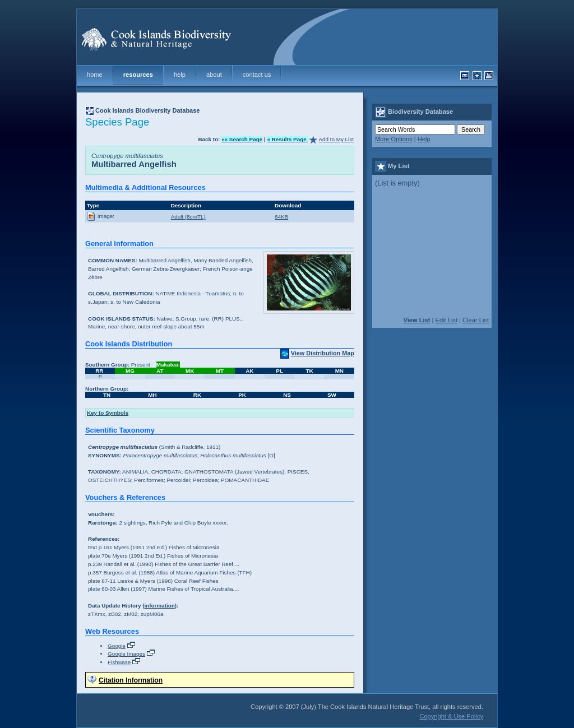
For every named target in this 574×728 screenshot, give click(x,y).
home (95, 75)
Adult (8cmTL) (188, 217)
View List (416, 320)
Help (424, 139)
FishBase (119, 662)
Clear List (476, 320)
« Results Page (287, 139)
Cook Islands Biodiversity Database (147, 110)
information (159, 606)
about (214, 75)
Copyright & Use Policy (451, 716)
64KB (281, 217)
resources (138, 75)
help (180, 75)
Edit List (446, 320)
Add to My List (336, 139)
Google (117, 646)
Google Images (126, 654)
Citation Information (131, 680)
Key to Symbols (108, 413)
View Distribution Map (323, 353)
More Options (394, 139)
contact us (257, 75)
